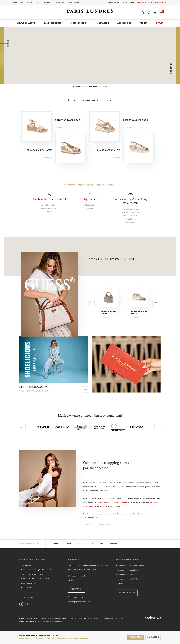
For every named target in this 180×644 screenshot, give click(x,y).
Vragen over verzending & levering (133, 566)
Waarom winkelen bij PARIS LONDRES (37, 570)
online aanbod (99, 525)
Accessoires (124, 24)
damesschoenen (120, 503)
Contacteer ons (73, 3)
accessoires (88, 507)
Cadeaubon (59, 3)
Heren (68, 544)
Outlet (160, 24)
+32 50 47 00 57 (76, 597)
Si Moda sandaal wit (109, 150)
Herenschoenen (79, 24)
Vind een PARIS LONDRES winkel (35, 579)
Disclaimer (106, 619)
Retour (121, 584)
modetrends (124, 514)
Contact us (77, 589)
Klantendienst (18, 3)
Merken (143, 24)
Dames (55, 544)
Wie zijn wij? (27, 565)
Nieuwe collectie (26, 24)
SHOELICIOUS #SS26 (35, 389)
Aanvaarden (135, 637)
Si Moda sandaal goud (67, 120)
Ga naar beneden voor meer (90, 87)
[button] (142, 13)
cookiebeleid (83, 639)
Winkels (30, 3)
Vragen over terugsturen (128, 570)
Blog (38, 3)
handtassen (153, 503)
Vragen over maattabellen (129, 579)
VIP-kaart (47, 3)
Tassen (81, 544)
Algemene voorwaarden (82, 619)
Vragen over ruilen (126, 575)
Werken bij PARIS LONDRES (33, 574)
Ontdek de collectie (109, 71)
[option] (90, 56)
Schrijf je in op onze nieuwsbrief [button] (151, 3)
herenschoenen (104, 503)
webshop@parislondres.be (79, 602)
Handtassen (102, 24)
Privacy (97, 619)
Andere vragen (127, 593)
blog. (100, 517)
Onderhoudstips (28, 583)
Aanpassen (153, 637)
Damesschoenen (53, 24)
